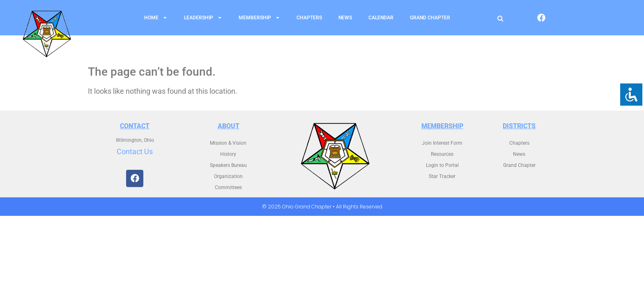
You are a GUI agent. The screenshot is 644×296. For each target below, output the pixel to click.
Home (156, 18)
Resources (442, 154)
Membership (259, 18)
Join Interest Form (442, 143)
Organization (228, 176)
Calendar (381, 18)
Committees (228, 187)
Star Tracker (442, 176)
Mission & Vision (228, 143)
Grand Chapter (430, 18)
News (345, 18)
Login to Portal (442, 165)
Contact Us (135, 151)
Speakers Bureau (228, 165)
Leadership (203, 18)
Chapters (309, 18)
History (228, 154)
